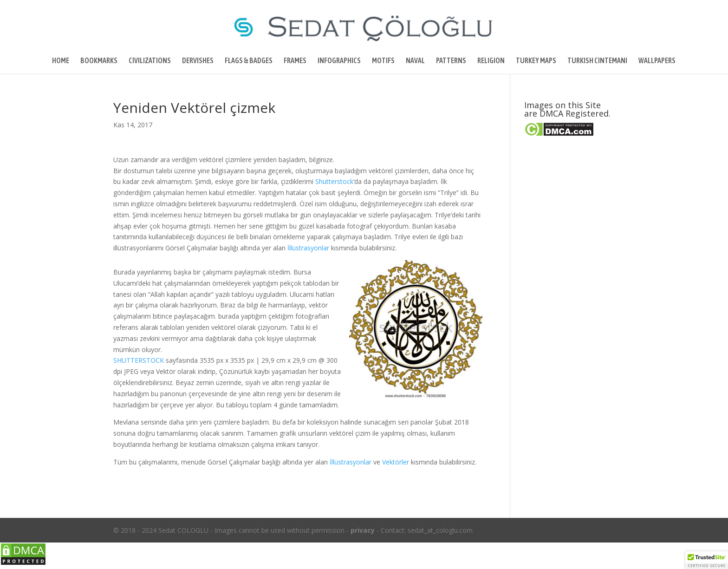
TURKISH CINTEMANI (597, 61)
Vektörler (396, 462)
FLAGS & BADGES (249, 61)
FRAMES (295, 61)
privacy (363, 530)
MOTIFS (383, 61)
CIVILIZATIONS (150, 61)
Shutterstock (334, 181)
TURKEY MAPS (536, 61)
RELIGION (491, 61)
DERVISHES (198, 61)
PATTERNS (451, 61)
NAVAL (415, 61)
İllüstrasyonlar (308, 248)
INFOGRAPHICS (339, 61)
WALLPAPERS (657, 61)
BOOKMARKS (99, 61)
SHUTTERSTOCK (139, 360)
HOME (61, 61)
